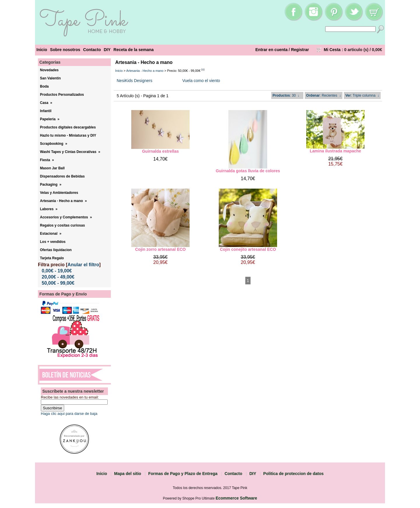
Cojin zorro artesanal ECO (160, 249)
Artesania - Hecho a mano (145, 71)
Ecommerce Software (236, 498)
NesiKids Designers (134, 81)
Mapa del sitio (128, 474)
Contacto (92, 50)
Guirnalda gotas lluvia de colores (248, 171)
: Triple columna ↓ (362, 95)
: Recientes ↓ (324, 95)
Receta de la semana (134, 50)
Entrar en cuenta (272, 50)
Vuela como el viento (201, 81)
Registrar (300, 50)
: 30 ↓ (286, 95)
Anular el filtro (83, 265)
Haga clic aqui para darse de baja (69, 414)
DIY (107, 50)
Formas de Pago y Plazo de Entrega (183, 474)
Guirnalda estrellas (160, 151)
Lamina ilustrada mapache (335, 151)
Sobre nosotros (65, 50)
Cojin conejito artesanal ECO (248, 249)
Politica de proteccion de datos (294, 474)
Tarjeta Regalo (52, 258)
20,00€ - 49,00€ (58, 277)
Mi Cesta (332, 50)
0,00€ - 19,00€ (57, 271)
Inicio (42, 50)
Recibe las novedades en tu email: (70, 397)
